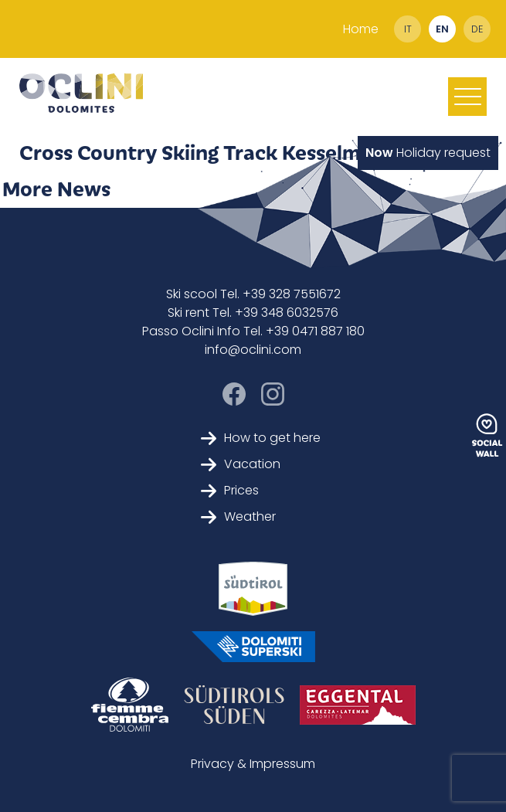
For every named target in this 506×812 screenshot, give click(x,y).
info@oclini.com (253, 350)
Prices (230, 490)
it (408, 29)
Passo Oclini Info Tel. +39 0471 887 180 (253, 331)
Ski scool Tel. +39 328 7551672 (253, 294)
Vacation (241, 464)
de (477, 29)
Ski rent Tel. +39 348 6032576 (253, 313)
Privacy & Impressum (253, 764)
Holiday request (428, 153)
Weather (238, 516)
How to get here (261, 438)
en (442, 29)
